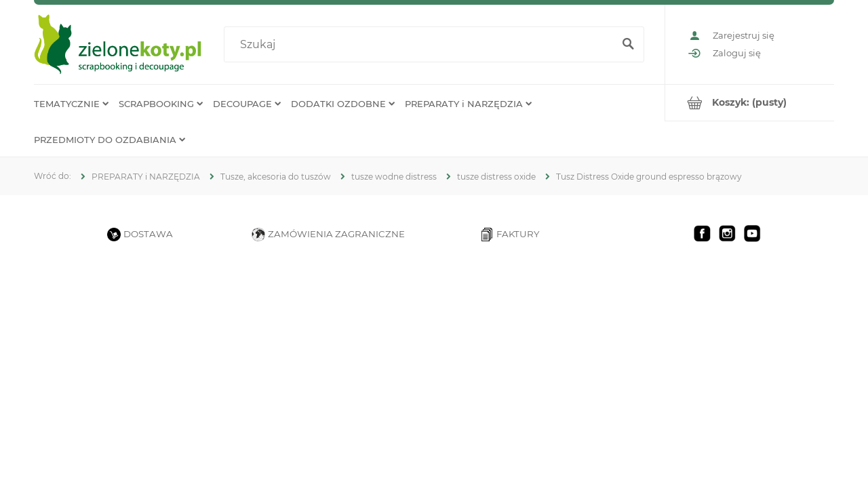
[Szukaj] (628, 45)
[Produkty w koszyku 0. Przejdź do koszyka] (750, 103)
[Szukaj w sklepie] (421, 45)
